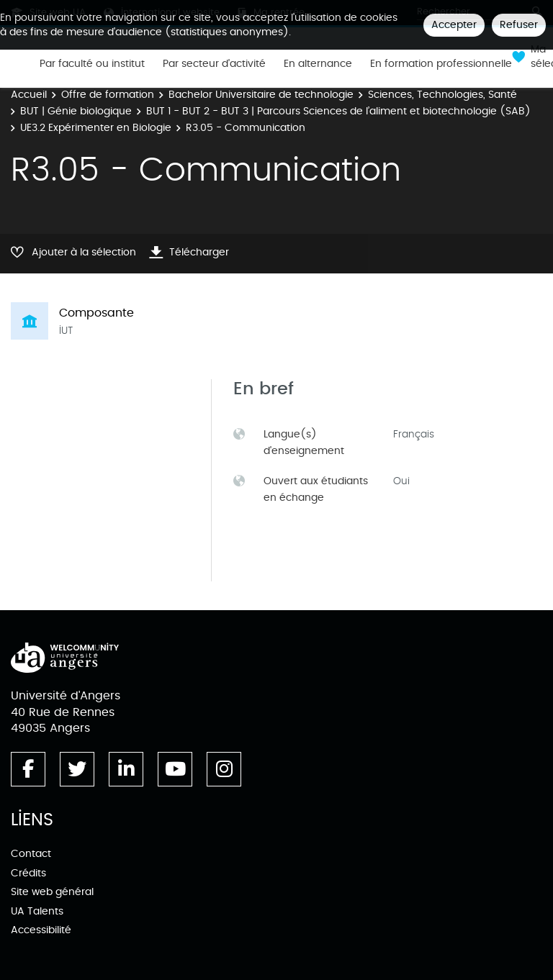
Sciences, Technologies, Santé (442, 95)
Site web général (52, 892)
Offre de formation (108, 95)
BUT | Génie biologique (76, 111)
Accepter (454, 25)
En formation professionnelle (441, 64)
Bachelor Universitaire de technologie (261, 95)
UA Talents (37, 911)
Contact (31, 854)
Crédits (28, 873)
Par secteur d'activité (214, 64)
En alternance (318, 64)
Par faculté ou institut (92, 64)
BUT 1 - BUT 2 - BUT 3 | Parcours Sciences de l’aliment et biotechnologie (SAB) (338, 111)
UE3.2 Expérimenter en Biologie (96, 128)
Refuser (519, 25)
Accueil (29, 95)
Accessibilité (41, 930)
